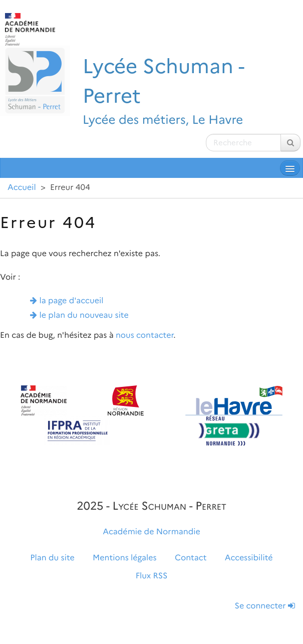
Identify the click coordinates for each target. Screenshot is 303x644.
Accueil (22, 188)
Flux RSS (152, 576)
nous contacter (144, 336)
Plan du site (52, 558)
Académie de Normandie (151, 532)
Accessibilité (249, 558)
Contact (191, 558)
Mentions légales (125, 558)
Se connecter (265, 606)
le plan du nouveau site (84, 315)
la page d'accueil (72, 301)
